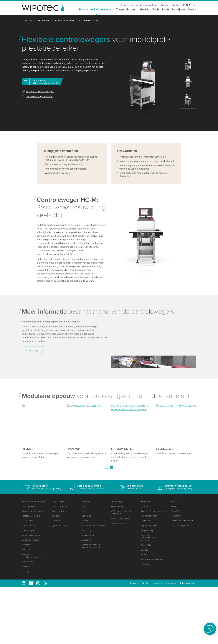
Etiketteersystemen (31, 540)
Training (25, 571)
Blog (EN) (175, 511)
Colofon (145, 583)
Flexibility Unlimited (120, 518)
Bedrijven (178, 10)
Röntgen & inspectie (31, 516)
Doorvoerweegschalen (32, 511)
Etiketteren (57, 521)
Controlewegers (84, 20)
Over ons (145, 506)
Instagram (38, 583)
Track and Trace (59, 511)
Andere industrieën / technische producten (91, 546)
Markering (56, 516)
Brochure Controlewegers (40, 92)
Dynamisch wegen (60, 526)
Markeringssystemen (31, 535)
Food (84, 506)
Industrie (144, 10)
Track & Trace (28, 521)
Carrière (165, 5)
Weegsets (26, 550)
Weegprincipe (117, 506)
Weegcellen (27, 545)
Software (26, 567)
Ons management (149, 516)
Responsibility (147, 530)
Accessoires (27, 562)
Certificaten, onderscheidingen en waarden (150, 538)
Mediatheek (176, 516)
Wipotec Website (41, 20)
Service (124, 5)
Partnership (146, 545)
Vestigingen (146, 521)
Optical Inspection (30, 530)
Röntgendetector (119, 523)
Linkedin (24, 583)
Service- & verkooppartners (144, 5)
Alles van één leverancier (152, 511)
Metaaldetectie (29, 526)
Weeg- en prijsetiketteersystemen (32, 556)
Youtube (45, 583)
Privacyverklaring (188, 583)
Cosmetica (86, 516)
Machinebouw (88, 535)
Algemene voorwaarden (165, 583)
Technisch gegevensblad (39, 97)
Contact (176, 5)
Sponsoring (146, 564)
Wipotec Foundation (150, 526)
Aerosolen (86, 540)
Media (192, 10)
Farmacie (86, 511)
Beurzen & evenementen (152, 559)
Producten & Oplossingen (96, 10)
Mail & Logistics (88, 530)
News (144, 555)
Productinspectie (59, 506)
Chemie (85, 521)
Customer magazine (180, 526)
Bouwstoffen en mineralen (93, 526)
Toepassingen (125, 10)
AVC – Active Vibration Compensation (121, 512)
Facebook (31, 583)
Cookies (134, 583)
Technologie (161, 10)
